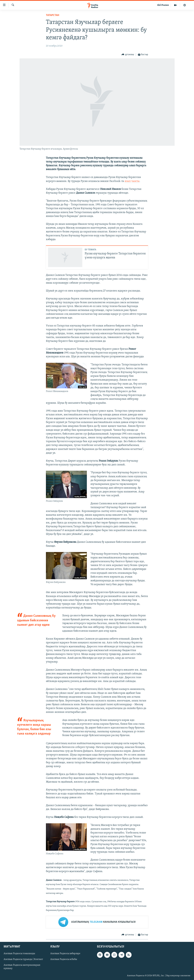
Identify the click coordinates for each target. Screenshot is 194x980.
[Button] (128, 55)
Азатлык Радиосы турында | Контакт (23, 959)
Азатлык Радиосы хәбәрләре (65, 954)
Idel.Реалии (163, 5)
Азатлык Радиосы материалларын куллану (22, 967)
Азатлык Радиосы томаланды (19, 954)
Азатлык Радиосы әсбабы (64, 959)
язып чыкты (132, 181)
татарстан (53, 15)
